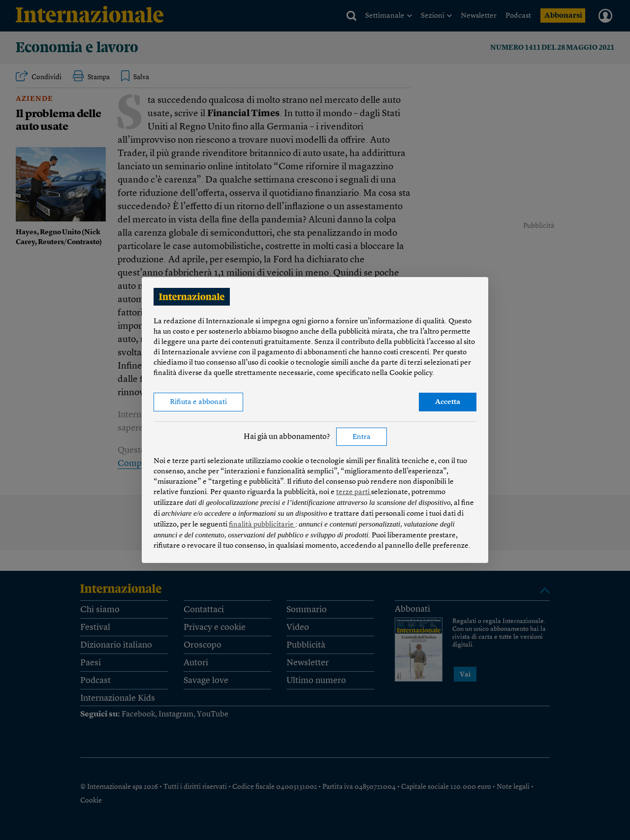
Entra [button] (362, 437)
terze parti (354, 492)
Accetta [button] (448, 402)
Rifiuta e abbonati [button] (198, 402)
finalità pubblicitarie (262, 525)
